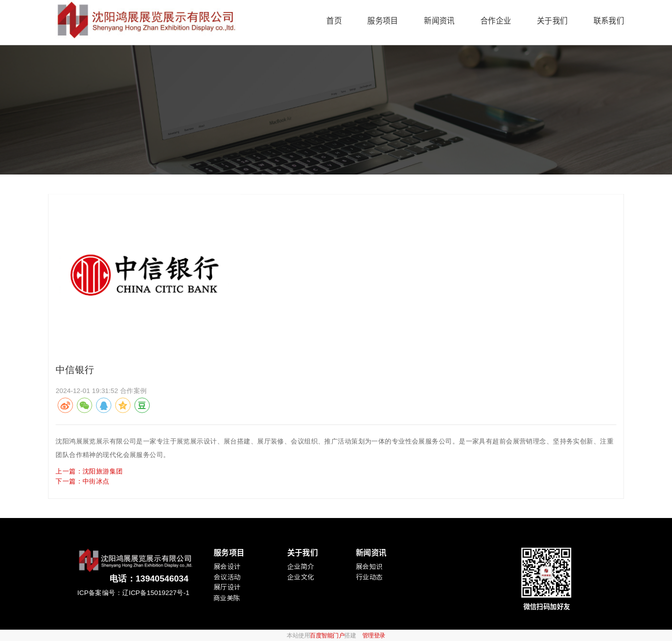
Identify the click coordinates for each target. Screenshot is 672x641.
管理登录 (374, 635)
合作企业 (496, 20)
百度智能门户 (327, 635)
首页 (334, 20)
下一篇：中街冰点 (82, 481)
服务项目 (383, 20)
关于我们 (552, 20)
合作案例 (134, 390)
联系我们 (609, 20)
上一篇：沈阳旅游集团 (89, 471)
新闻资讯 (439, 20)
